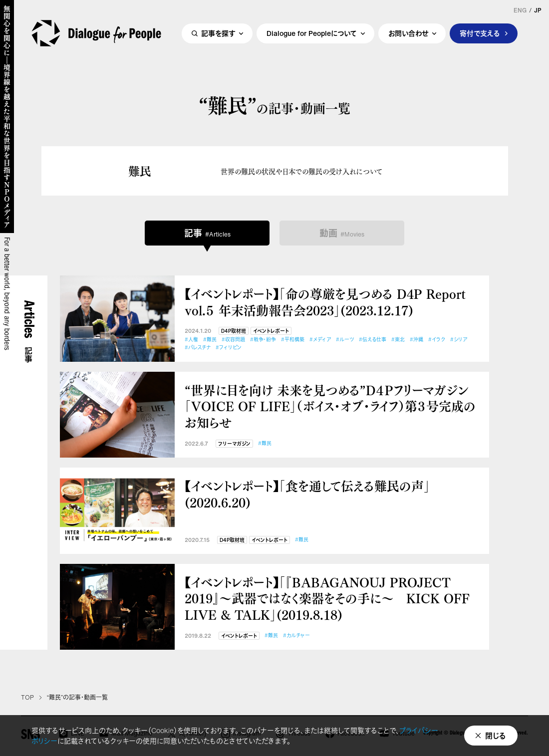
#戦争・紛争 (263, 340)
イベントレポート (271, 331)
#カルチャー (296, 635)
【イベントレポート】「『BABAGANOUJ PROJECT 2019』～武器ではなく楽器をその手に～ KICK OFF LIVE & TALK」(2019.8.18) (327, 598)
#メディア (320, 340)
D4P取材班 (234, 331)
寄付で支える (480, 33)
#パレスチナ (198, 348)
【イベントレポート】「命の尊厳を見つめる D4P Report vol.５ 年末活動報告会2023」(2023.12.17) (325, 302)
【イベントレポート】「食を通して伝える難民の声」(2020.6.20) (307, 494)
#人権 (191, 340)
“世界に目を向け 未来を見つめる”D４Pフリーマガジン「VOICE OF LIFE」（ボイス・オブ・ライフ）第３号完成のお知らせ (330, 406)
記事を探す (218, 33)
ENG (520, 10)
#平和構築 (293, 340)
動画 (342, 233)
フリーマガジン (234, 444)
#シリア (459, 340)
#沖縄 (416, 340)
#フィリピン (229, 348)
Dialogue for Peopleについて (312, 33)
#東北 (398, 340)
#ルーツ (345, 340)
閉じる (496, 736)
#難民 (210, 340)
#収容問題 (233, 340)
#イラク (437, 340)
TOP (27, 698)
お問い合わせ (408, 33)
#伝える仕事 (373, 340)
